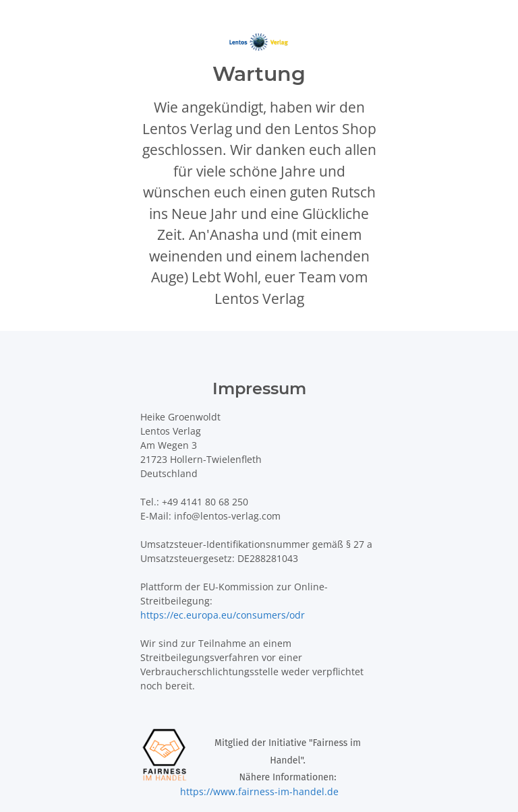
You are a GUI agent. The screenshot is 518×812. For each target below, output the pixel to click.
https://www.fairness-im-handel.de (259, 791)
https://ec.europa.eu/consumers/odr (223, 615)
